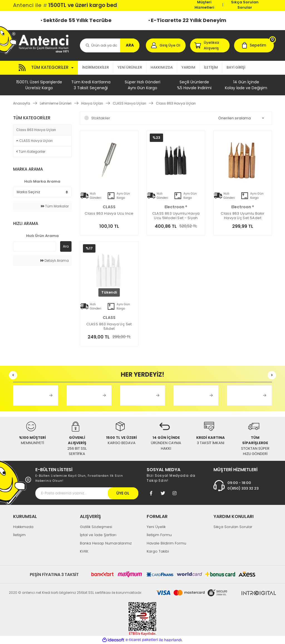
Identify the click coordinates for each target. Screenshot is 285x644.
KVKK (84, 551)
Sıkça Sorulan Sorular (245, 5)
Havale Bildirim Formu (166, 543)
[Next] (272, 375)
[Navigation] (46, 68)
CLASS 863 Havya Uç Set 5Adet (109, 326)
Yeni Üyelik (156, 527)
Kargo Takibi (158, 551)
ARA (130, 45)
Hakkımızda (23, 527)
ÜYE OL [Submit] (123, 493)
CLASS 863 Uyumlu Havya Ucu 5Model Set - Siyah (176, 216)
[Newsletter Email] (87, 493)
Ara (66, 246)
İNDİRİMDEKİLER (95, 67)
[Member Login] (166, 45)
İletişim (19, 535)
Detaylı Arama (55, 261)
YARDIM (188, 67)
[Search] (110, 45)
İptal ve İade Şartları (98, 535)
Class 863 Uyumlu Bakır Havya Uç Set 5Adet (243, 216)
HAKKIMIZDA (162, 67)
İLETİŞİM (211, 67)
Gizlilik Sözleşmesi (96, 527)
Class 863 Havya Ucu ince (109, 214)
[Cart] (254, 45)
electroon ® (176, 207)
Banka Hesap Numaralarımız (106, 543)
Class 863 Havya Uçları (176, 103)
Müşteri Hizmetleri (204, 5)
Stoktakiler (101, 118)
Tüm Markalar (55, 206)
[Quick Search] (35, 246)
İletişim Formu (159, 535)
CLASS (109, 207)
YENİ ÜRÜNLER (130, 67)
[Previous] (13, 375)
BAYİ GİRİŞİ (236, 67)
